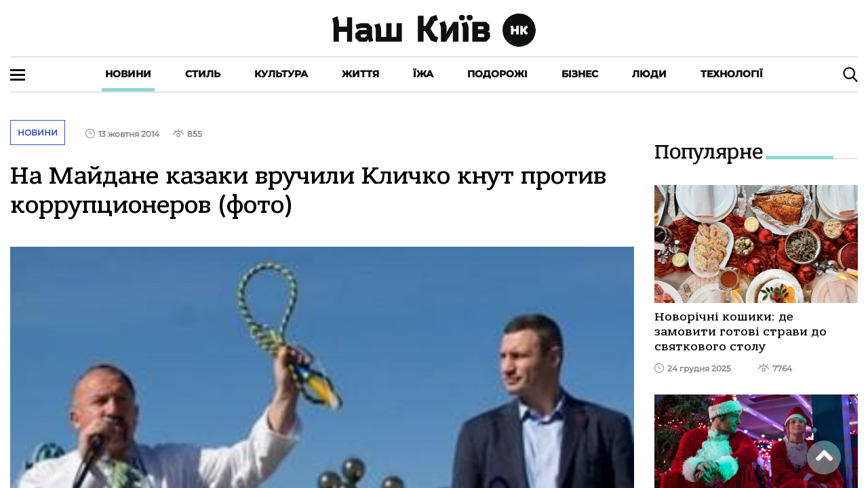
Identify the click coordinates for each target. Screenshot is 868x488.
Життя (360, 74)
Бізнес (580, 74)
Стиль (203, 74)
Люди (649, 74)
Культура (281, 74)
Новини (128, 74)
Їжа (423, 74)
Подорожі (497, 74)
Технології (732, 74)
